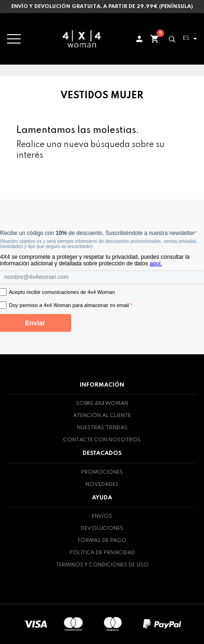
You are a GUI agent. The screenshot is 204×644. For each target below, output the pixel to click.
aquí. (156, 263)
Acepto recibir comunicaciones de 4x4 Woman (62, 292)
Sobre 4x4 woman (102, 403)
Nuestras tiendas (102, 428)
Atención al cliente (102, 416)
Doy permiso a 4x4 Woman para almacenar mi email (70, 305)
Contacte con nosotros (102, 440)
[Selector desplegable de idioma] (189, 39)
